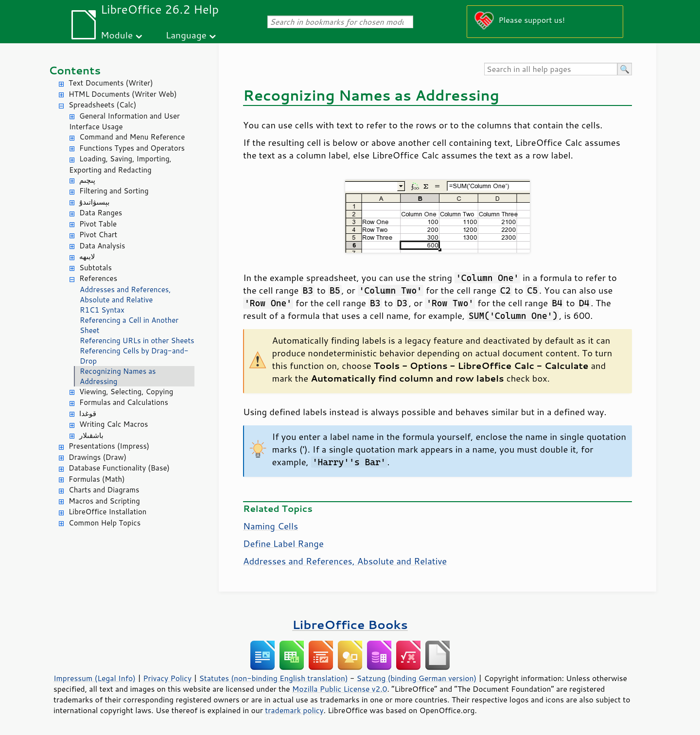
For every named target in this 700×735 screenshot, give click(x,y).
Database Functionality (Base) (119, 468)
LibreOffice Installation (107, 512)
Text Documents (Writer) (111, 83)
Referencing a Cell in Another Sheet (129, 325)
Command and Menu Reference (132, 137)
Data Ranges (101, 213)
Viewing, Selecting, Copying (126, 392)
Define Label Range (283, 543)
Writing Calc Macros (114, 424)
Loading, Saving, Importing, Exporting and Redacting (120, 164)
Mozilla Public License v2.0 (340, 689)
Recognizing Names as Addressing (118, 376)
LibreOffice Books (350, 624)
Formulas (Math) (97, 479)
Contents (75, 70)
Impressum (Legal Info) (95, 678)
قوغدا (88, 413)
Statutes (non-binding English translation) (273, 678)
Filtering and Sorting (114, 191)
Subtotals (96, 268)
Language (186, 35)
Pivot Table (98, 224)
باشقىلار (91, 435)
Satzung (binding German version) (417, 678)
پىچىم (87, 180)
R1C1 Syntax (102, 310)
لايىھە (87, 256)
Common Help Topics (105, 523)
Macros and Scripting (104, 501)
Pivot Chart (98, 235)
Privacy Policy (167, 678)
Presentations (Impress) (109, 446)
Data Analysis (102, 246)
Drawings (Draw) (97, 457)
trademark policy (294, 710)
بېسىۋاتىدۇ (94, 202)
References (98, 278)
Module (117, 35)
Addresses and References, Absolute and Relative (125, 295)
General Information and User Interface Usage (124, 122)
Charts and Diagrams (104, 490)
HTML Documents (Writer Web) (123, 94)
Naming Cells (271, 526)
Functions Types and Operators (132, 148)
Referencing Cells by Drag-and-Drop (134, 356)
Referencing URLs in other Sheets (137, 341)
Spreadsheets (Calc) (102, 105)
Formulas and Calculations (124, 402)
